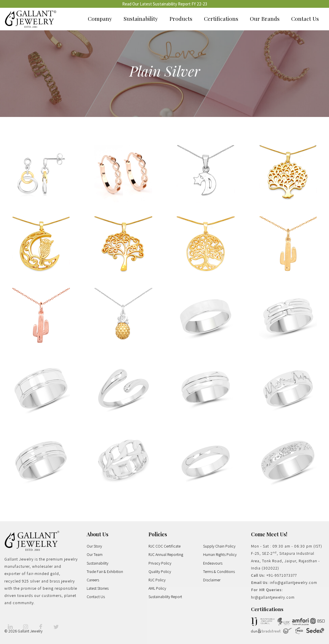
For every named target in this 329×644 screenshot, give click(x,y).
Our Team (95, 554)
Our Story (94, 546)
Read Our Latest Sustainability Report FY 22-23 (165, 4)
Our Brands (265, 18)
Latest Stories (98, 588)
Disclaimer (212, 580)
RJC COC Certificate (164, 546)
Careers (93, 580)
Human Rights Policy (220, 554)
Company (100, 18)
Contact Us (305, 18)
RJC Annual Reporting (166, 554)
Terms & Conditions (219, 572)
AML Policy (157, 588)
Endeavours (213, 563)
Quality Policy (160, 572)
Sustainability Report (165, 597)
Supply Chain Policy (219, 546)
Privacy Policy (160, 563)
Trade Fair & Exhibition (105, 572)
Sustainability (141, 18)
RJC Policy (157, 580)
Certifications (221, 18)
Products (181, 18)
